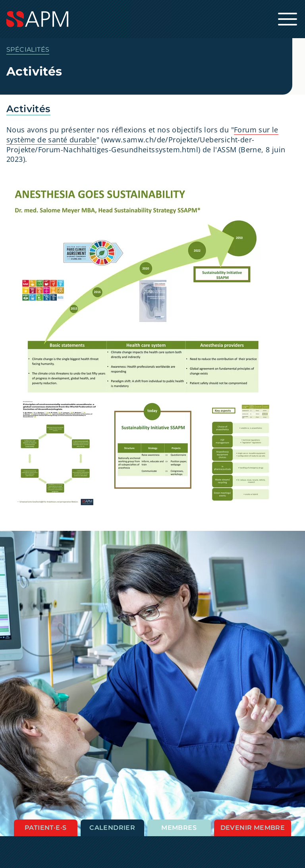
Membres (179, 828)
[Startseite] (152, 19)
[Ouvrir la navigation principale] (288, 19)
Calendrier (112, 828)
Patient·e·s (45, 828)
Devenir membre (253, 828)
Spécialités (28, 50)
